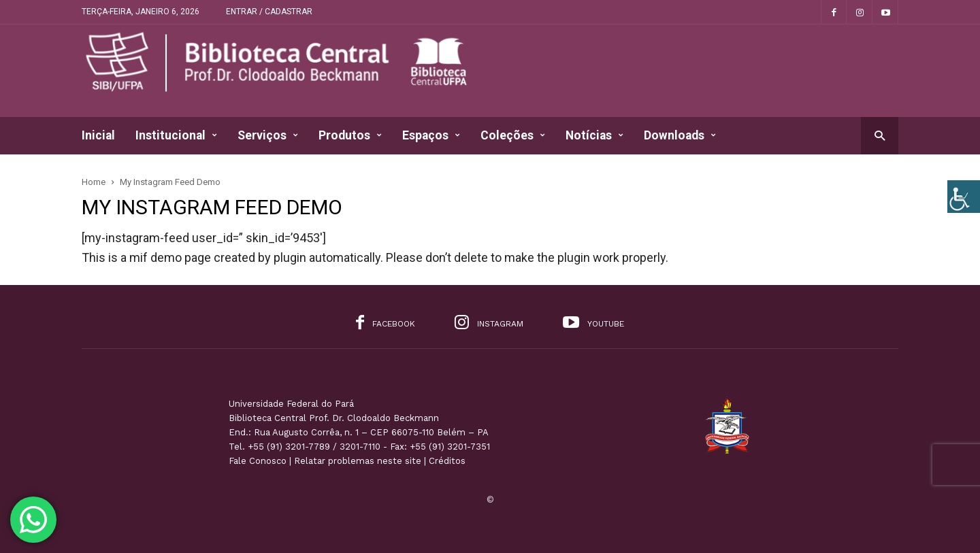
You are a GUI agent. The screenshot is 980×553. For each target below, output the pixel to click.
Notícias (594, 136)
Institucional (176, 136)
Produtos (350, 136)
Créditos (447, 461)
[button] (880, 135)
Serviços (268, 136)
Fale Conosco (258, 461)
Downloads (680, 136)
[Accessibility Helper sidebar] (964, 197)
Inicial (98, 135)
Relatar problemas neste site (358, 461)
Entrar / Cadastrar (269, 12)
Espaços (431, 136)
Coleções (513, 136)
